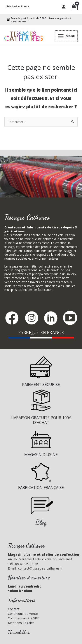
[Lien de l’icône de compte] (64, 7)
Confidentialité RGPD (24, 618)
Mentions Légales (21, 623)
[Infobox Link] (41, 373)
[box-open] (39, 20)
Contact (14, 609)
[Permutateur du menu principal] (67, 36)
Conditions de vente (23, 613)
